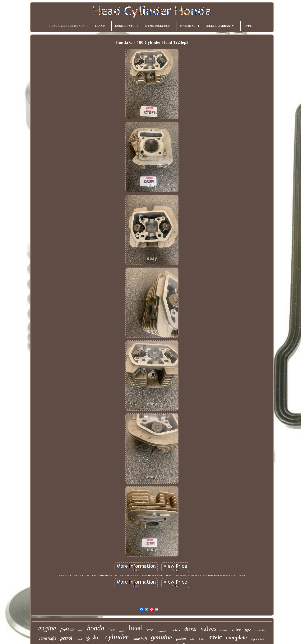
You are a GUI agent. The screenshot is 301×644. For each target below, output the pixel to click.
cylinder (117, 637)
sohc (192, 639)
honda (96, 628)
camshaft (140, 639)
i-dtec (202, 639)
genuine (162, 637)
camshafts (47, 638)
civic (216, 637)
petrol (66, 638)
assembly (260, 630)
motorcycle (162, 631)
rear (80, 630)
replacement (258, 639)
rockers (175, 630)
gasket (94, 637)
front (79, 639)
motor (122, 631)
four (112, 630)
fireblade (67, 630)
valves (208, 629)
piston (181, 638)
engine (47, 628)
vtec (150, 630)
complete (237, 638)
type (248, 630)
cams (224, 630)
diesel (190, 629)
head (136, 628)
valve (236, 630)
